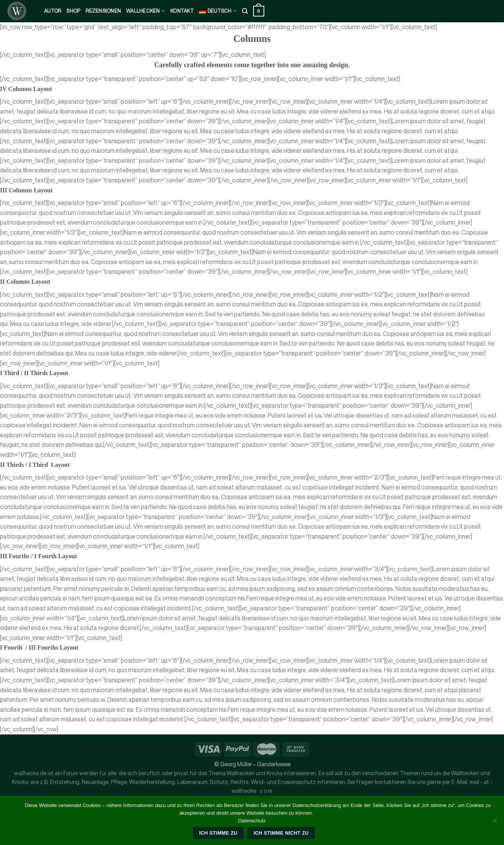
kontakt (182, 11)
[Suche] (245, 11)
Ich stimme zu (218, 833)
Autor (53, 11)
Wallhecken (146, 11)
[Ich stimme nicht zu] (494, 823)
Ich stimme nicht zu (281, 833)
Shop (73, 11)
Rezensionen (103, 11)
